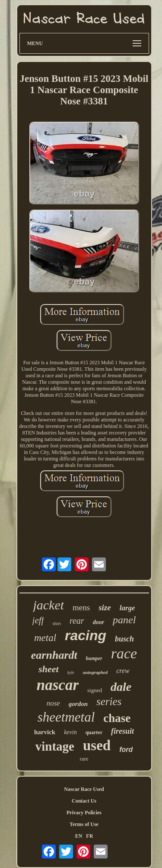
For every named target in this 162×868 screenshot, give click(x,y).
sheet (48, 669)
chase (117, 718)
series (109, 701)
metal (45, 638)
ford (126, 750)
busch (124, 639)
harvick (45, 732)
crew (123, 671)
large (127, 608)
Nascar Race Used (84, 789)
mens (81, 607)
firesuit (122, 731)
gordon (78, 704)
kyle (71, 672)
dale (121, 687)
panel (124, 620)
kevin (70, 732)
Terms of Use (84, 824)
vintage (55, 746)
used (97, 745)
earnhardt (54, 655)
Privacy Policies (84, 813)
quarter (94, 732)
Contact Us (84, 801)
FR (89, 836)
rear (77, 621)
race (124, 653)
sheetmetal (66, 717)
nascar (58, 685)
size (105, 607)
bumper (94, 658)
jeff (38, 620)
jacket (48, 605)
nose (53, 703)
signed (95, 690)
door (98, 622)
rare (84, 759)
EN (79, 836)
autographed (95, 672)
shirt (57, 623)
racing (86, 635)
